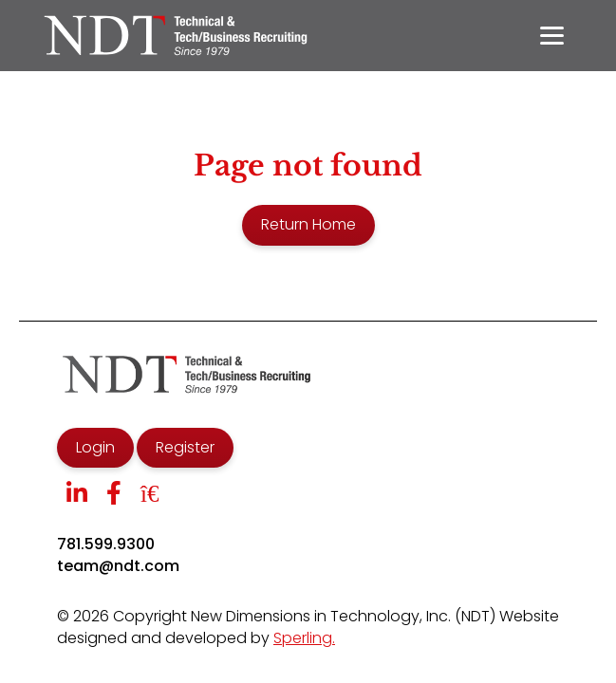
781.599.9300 (106, 545)
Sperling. (304, 638)
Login (95, 447)
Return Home (308, 224)
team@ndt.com (118, 566)
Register (185, 447)
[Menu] (552, 36)
